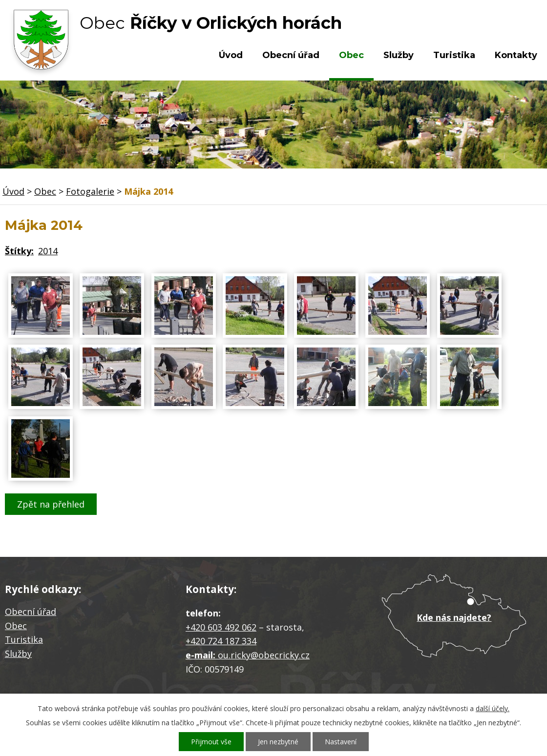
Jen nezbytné (278, 742)
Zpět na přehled (51, 504)
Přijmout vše (211, 742)
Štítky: (19, 251)
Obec (351, 55)
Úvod (231, 55)
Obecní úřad (291, 55)
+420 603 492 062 (221, 627)
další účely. (493, 708)
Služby (399, 55)
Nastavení (341, 742)
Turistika (454, 55)
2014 (48, 251)
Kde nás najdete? (454, 617)
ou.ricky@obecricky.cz (264, 655)
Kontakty (516, 55)
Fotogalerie (90, 191)
